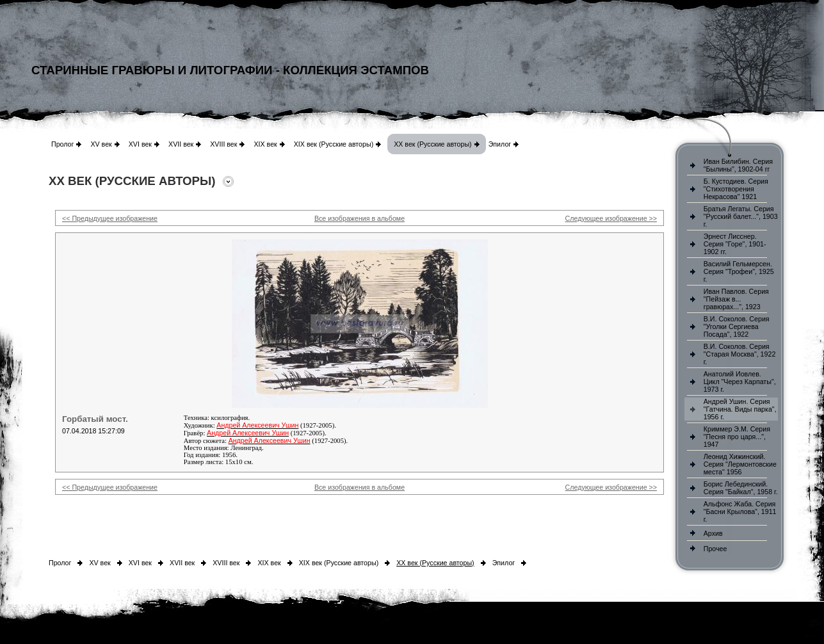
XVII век (181, 144)
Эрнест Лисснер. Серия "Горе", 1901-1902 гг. (735, 244)
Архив (713, 533)
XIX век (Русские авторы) (334, 144)
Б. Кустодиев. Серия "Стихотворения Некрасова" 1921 (736, 189)
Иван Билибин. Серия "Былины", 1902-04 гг (738, 165)
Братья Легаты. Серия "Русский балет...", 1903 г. (741, 216)
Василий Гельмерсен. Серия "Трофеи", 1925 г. (739, 271)
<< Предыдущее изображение (110, 218)
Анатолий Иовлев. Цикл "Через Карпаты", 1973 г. (740, 382)
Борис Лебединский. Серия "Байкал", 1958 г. (741, 488)
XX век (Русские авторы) (432, 144)
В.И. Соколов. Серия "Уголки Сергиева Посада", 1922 (737, 326)
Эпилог (500, 144)
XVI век (140, 144)
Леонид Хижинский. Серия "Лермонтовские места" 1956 (740, 464)
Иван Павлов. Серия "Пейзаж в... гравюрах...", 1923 (736, 299)
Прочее (715, 549)
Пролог (62, 144)
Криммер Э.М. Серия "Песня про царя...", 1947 (737, 437)
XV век (101, 144)
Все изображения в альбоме (359, 218)
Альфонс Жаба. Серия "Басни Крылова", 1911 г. (740, 511)
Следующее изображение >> (611, 218)
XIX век (265, 144)
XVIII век (223, 144)
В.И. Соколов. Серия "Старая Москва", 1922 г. (740, 354)
